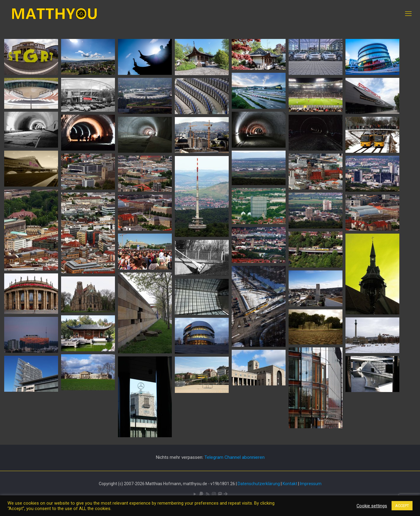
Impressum (311, 484)
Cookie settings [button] (372, 506)
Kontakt (290, 484)
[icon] (201, 494)
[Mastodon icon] (220, 494)
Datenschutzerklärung (259, 484)
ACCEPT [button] (402, 506)
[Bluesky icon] (226, 494)
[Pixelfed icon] (214, 494)
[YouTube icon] (195, 494)
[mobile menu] (408, 14)
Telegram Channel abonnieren (235, 457)
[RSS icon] (208, 494)
